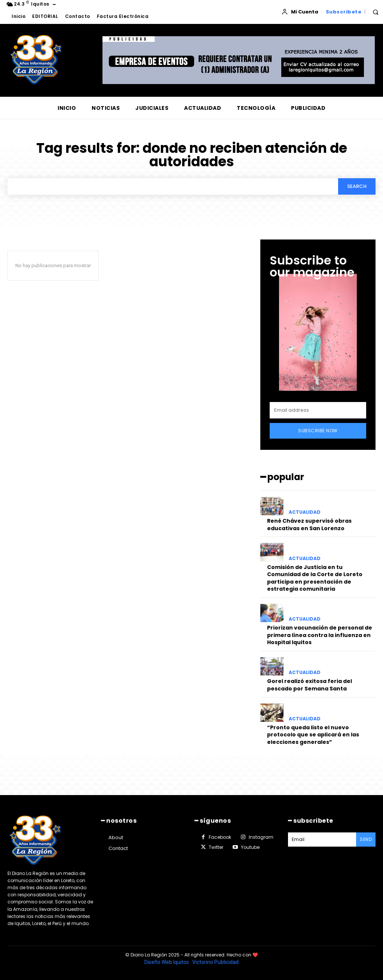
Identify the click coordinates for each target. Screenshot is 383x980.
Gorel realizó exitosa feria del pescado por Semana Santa (310, 685)
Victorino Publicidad (215, 962)
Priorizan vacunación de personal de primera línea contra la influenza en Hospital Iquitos (320, 635)
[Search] (357, 186)
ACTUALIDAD (305, 512)
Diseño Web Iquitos (167, 962)
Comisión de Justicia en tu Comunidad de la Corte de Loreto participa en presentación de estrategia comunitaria (315, 578)
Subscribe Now (318, 431)
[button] (376, 12)
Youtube (250, 847)
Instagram (261, 837)
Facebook (220, 837)
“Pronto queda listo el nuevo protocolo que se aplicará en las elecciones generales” (313, 735)
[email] (318, 410)
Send (366, 839)
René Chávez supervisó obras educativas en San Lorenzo (309, 525)
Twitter (216, 847)
